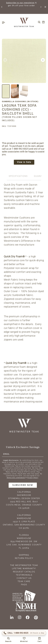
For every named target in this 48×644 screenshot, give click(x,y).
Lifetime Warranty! (24, 569)
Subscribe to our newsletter (20, 3)
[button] (2, 7)
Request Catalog (24, 572)
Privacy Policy (33, 478)
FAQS (24, 585)
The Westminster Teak (24, 565)
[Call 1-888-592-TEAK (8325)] (24, 633)
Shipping (24, 555)
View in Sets (24, 162)
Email (6, 454)
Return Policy (24, 558)
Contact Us (24, 578)
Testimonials (24, 575)
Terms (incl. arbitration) (16, 478)
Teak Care (24, 581)
